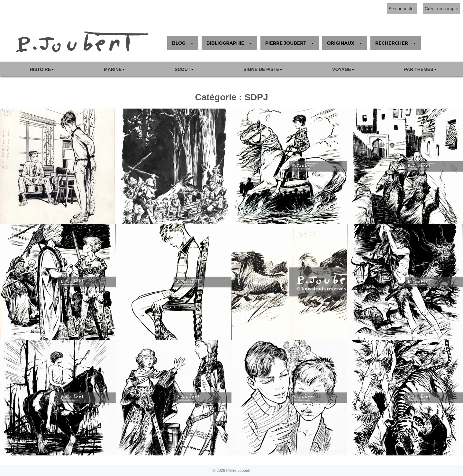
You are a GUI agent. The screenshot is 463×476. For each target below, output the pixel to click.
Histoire (40, 69)
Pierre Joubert (238, 471)
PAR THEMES (419, 69)
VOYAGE (342, 69)
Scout (182, 69)
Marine (113, 69)
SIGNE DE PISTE (261, 69)
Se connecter (402, 9)
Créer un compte (441, 9)
